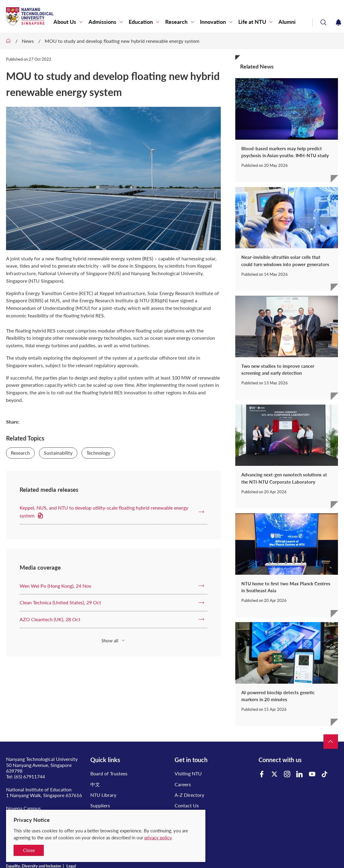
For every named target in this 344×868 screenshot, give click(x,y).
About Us (65, 22)
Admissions (102, 22)
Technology (98, 453)
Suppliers (100, 805)
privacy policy (158, 838)
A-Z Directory (189, 795)
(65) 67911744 (30, 776)
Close (29, 850)
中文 (95, 784)
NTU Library (103, 795)
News (28, 41)
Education (141, 22)
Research (176, 22)
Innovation (213, 22)
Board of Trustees (109, 773)
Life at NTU (252, 22)
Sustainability (58, 453)
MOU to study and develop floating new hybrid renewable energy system (122, 41)
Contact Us (187, 805)
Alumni (287, 22)
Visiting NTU (188, 773)
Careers (183, 784)
